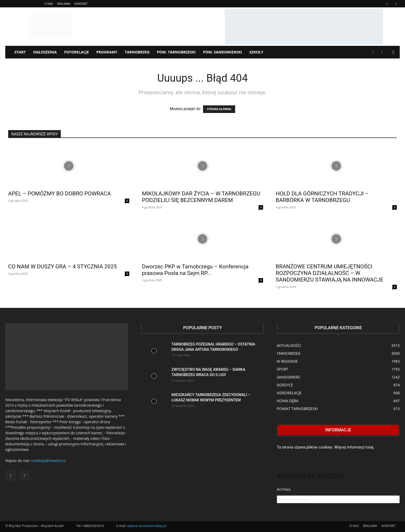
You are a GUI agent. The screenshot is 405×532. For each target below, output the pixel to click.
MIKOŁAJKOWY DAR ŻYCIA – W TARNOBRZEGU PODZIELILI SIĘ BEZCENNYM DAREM (201, 197)
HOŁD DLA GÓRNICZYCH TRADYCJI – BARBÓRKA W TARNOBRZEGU (322, 197)
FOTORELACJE (77, 52)
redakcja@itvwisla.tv (48, 460)
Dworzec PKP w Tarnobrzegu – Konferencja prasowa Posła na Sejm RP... (195, 270)
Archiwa (284, 489)
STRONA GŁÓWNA (219, 109)
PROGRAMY (107, 52)
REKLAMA (64, 4)
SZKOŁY (256, 52)
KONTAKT (81, 4)
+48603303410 (93, 526)
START (20, 52)
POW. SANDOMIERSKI (223, 52)
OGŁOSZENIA (45, 52)
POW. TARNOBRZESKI (176, 52)
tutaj (369, 447)
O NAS (49, 4)
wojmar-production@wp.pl (147, 526)
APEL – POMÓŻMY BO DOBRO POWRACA (60, 194)
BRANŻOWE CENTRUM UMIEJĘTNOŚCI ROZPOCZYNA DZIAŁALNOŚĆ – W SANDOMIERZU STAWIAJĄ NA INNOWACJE (330, 273)
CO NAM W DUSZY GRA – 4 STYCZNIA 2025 (63, 267)
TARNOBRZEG (137, 52)
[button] (393, 53)
